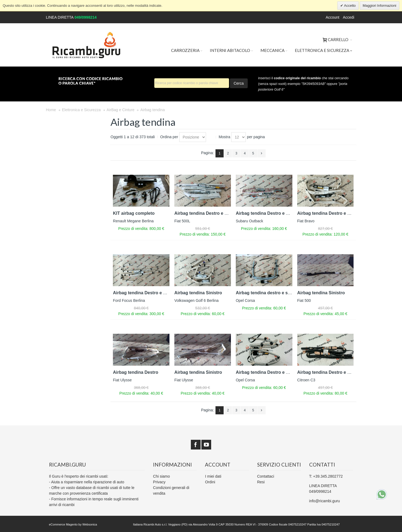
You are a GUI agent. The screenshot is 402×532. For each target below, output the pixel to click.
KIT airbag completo (134, 213)
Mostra (225, 137)
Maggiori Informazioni (380, 6)
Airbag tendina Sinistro (198, 293)
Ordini (210, 482)
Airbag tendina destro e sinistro (268, 293)
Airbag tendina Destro (135, 372)
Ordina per (169, 137)
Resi (261, 482)
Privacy (159, 482)
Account (333, 17)
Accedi (348, 17)
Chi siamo (161, 476)
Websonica (90, 524)
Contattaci (266, 476)
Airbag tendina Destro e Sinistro (207, 213)
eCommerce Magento (63, 524)
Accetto (349, 6)
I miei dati (213, 476)
